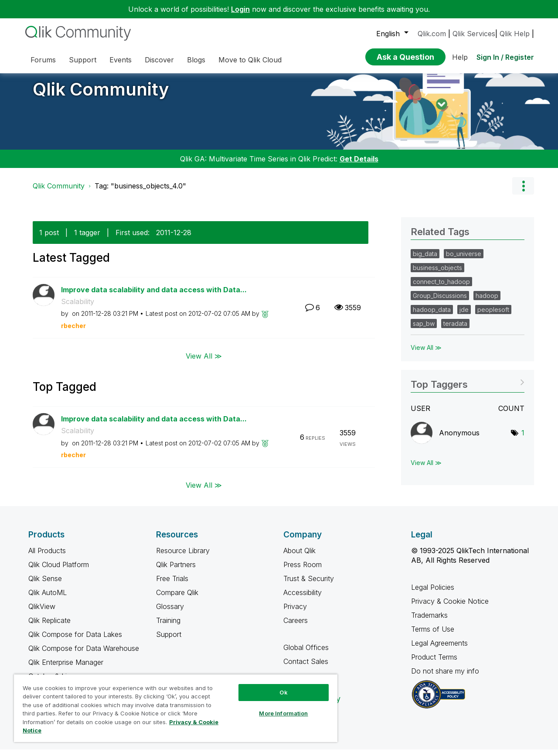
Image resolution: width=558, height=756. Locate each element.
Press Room (303, 571)
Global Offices (306, 654)
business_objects (437, 274)
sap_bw (424, 330)
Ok (283, 692)
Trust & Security (309, 585)
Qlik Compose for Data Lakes (75, 641)
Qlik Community (101, 96)
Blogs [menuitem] (196, 60)
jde (464, 316)
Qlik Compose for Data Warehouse (84, 655)
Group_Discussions (440, 302)
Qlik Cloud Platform (59, 571)
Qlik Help (515, 34)
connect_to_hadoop (441, 288)
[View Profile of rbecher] (73, 332)
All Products (47, 557)
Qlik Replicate (49, 627)
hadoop (487, 302)
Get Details (359, 165)
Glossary (170, 613)
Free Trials (172, 585)
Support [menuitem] (83, 60)
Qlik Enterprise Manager (66, 669)
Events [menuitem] (121, 60)
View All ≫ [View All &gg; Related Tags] (426, 354)
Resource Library (183, 557)
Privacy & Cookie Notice (450, 608)
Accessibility (303, 599)
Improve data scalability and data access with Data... (154, 296)
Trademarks (429, 622)
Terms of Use (433, 636)
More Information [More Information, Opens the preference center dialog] (283, 713)
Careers (296, 627)
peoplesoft (493, 316)
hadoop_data (432, 316)
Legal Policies (433, 594)
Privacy (295, 613)
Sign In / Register (505, 57)
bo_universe (464, 260)
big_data (425, 260)
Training (168, 627)
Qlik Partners (176, 571)
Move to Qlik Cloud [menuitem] (250, 60)
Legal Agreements (439, 650)
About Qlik (299, 557)
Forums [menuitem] (43, 60)
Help (460, 57)
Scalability (78, 308)
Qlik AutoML (48, 599)
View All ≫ (204, 362)
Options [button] (523, 192)
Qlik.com (432, 34)
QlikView (42, 613)
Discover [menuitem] (159, 60)
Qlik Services (474, 34)
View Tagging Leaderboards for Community (468, 388)
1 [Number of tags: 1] (523, 439)
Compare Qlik (177, 599)
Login (240, 9)
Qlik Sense (45, 585)
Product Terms (434, 664)
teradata (455, 330)
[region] (176, 708)
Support (169, 641)
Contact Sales (306, 668)
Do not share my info (446, 677)
